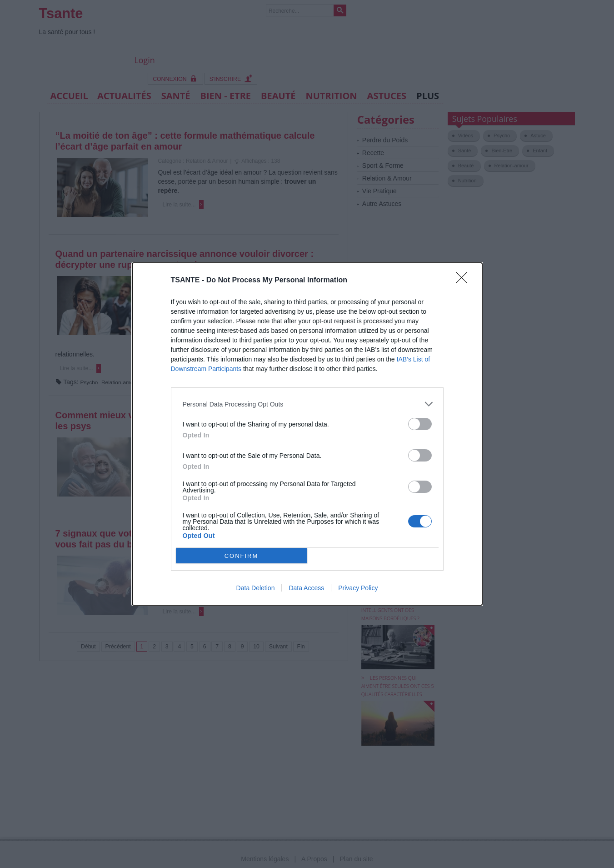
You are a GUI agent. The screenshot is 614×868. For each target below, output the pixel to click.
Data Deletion (256, 588)
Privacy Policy (358, 588)
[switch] (420, 424)
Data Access (306, 588)
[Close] (464, 281)
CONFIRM (242, 556)
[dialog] (307, 434)
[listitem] (307, 404)
